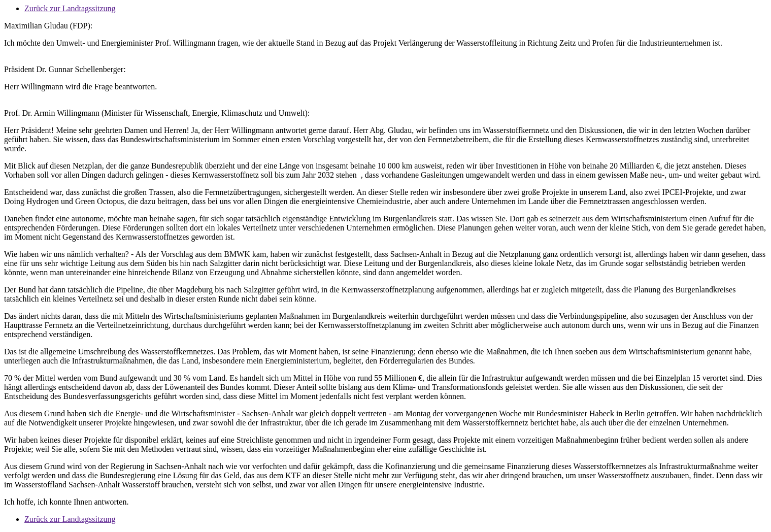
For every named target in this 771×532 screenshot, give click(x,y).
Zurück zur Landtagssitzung (70, 8)
